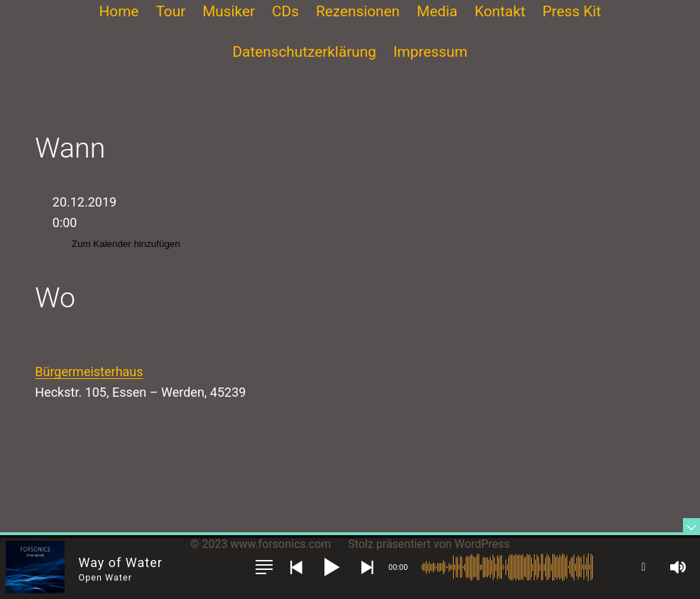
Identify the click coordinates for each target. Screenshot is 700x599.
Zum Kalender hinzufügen (114, 243)
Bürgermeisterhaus (89, 372)
